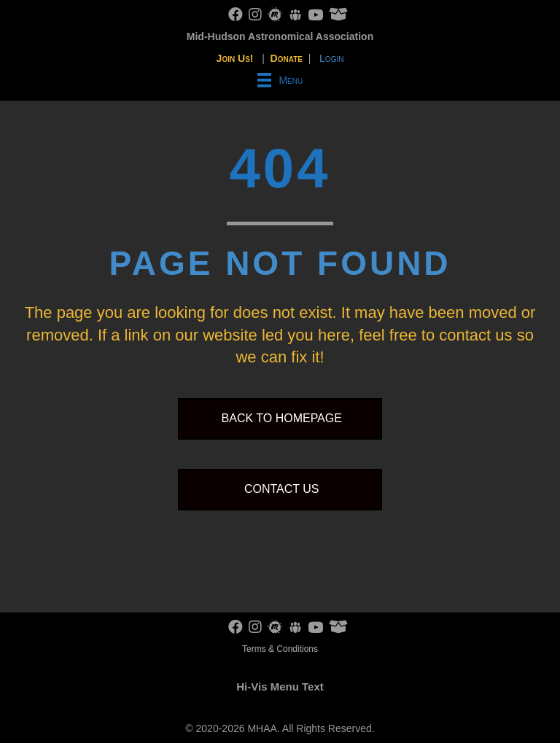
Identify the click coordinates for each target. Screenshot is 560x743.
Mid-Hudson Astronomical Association (280, 36)
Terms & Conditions (280, 649)
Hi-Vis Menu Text (280, 686)
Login (331, 58)
